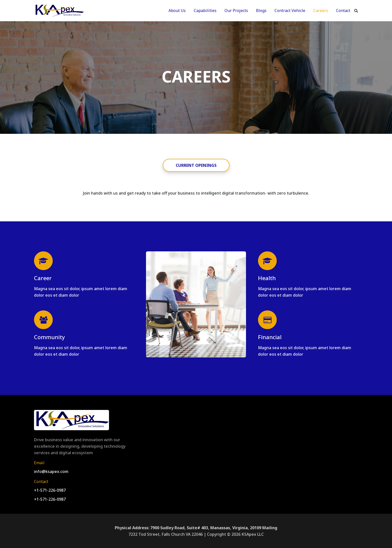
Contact (343, 11)
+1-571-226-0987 (50, 490)
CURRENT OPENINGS (196, 165)
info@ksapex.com (51, 471)
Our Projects (236, 11)
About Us (177, 11)
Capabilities (205, 11)
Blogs (261, 11)
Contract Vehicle (290, 11)
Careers (321, 11)
